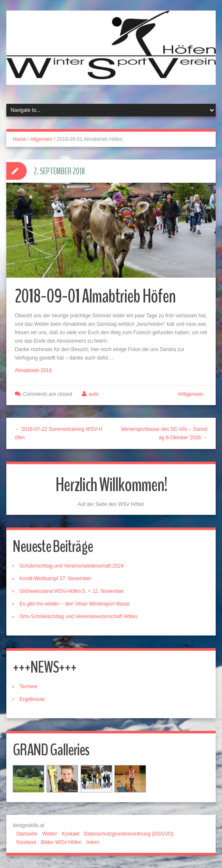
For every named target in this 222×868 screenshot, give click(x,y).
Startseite (27, 834)
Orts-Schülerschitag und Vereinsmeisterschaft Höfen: (79, 617)
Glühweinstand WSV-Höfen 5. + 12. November (72, 591)
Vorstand (26, 842)
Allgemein (41, 139)
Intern (93, 842)
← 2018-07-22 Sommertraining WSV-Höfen (58, 433)
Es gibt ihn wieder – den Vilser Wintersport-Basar (74, 604)
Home (19, 139)
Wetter (50, 834)
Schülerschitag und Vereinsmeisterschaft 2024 (72, 566)
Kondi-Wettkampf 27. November (55, 579)
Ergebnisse (32, 699)
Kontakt (71, 834)
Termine (28, 687)
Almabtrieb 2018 (33, 370)
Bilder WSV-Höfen (61, 842)
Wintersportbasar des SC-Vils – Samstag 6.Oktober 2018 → (164, 433)
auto (93, 394)
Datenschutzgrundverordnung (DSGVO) (129, 834)
